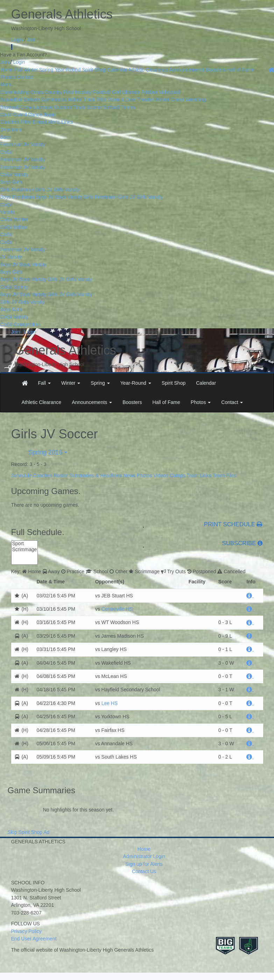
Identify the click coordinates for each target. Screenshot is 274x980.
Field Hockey (78, 92)
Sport (25, 544)
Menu (6, 84)
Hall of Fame (241, 70)
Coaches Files (16, 122)
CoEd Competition (20, 324)
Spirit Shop (94, 70)
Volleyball (169, 92)
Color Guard (13, 115)
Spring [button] (100, 383)
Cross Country (46, 92)
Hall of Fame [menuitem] (166, 402)
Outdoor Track (70, 107)
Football (101, 92)
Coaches (43, 475)
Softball (111, 107)
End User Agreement (34, 939)
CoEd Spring (14, 287)
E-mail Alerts (46, 122)
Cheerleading (15, 92)
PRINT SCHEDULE (233, 525)
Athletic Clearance (148, 70)
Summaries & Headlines (96, 475)
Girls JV (44, 190)
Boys (6, 182)
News (129, 475)
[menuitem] (25, 383)
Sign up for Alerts (144, 864)
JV (26, 144)
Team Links (199, 475)
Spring (46, 70)
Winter (31, 70)
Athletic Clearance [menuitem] (42, 402)
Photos (8, 77)
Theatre (145, 100)
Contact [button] (232, 402)
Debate (32, 100)
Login (17, 40)
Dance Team (42, 115)
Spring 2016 (47, 452)
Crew (26, 107)
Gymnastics (54, 100)
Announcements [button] (92, 402)
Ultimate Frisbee (140, 92)
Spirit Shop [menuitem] (174, 383)
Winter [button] (71, 383)
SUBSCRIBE (239, 543)
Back (5, 137)
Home (6, 70)
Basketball (11, 100)
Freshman (11, 144)
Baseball (9, 107)
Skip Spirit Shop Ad (29, 832)
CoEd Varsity (14, 174)
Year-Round (68, 70)
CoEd (6, 152)
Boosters (215, 70)
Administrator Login (144, 856)
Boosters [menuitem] (132, 402)
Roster (61, 475)
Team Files (224, 475)
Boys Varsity (68, 197)
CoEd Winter (14, 219)
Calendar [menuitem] (206, 383)
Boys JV (45, 197)
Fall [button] (44, 383)
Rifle (101, 100)
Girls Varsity (66, 190)
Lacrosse (43, 107)
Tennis (128, 107)
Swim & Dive (122, 100)
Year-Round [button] (136, 383)
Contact (25, 77)
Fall (18, 70)
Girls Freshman (17, 190)
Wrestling (196, 100)
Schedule (21, 475)
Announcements (187, 70)
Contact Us (144, 871)
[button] (44, 383)
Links (67, 122)
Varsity (38, 144)
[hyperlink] (250, 596)
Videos (161, 475)
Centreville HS (117, 609)
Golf (116, 92)
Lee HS (110, 703)
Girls (17, 182)
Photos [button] (201, 402)
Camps (177, 475)
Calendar (117, 70)
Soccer (94, 107)
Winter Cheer (169, 100)
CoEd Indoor (14, 227)
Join (31, 40)
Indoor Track (82, 100)
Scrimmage (25, 550)
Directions (11, 130)
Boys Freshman (17, 197)
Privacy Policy (26, 931)
